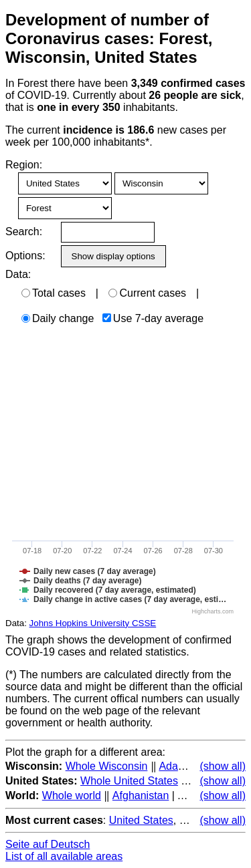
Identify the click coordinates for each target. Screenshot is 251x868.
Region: (24, 165)
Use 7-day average (153, 318)
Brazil (193, 820)
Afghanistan (141, 795)
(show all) (223, 766)
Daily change (58, 318)
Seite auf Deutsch (48, 844)
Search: (24, 232)
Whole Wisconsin (107, 766)
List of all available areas (64, 856)
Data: (18, 274)
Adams (175, 766)
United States (141, 820)
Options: (25, 256)
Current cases (147, 293)
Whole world (72, 795)
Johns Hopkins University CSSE (93, 623)
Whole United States (129, 781)
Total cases (54, 293)
